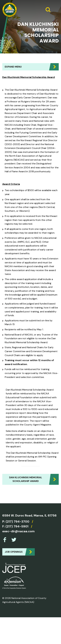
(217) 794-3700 (17, 522)
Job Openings (14, 552)
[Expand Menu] (55, 10)
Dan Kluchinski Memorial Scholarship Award (26, 479)
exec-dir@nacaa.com (18, 531)
